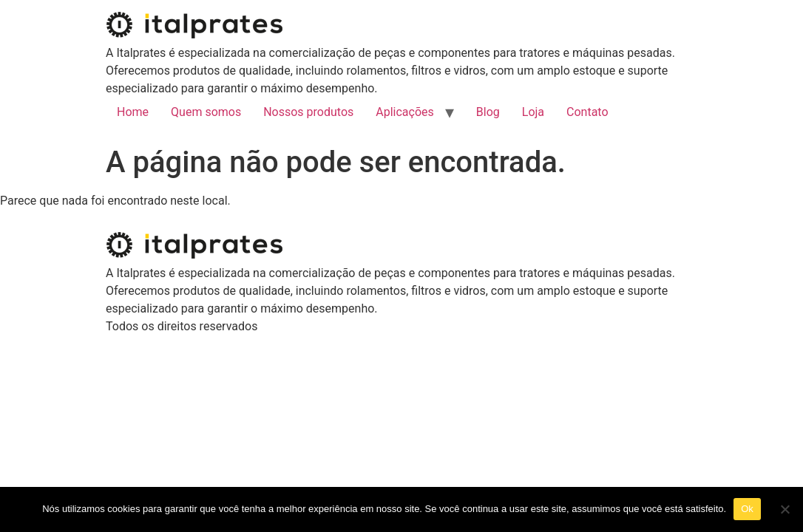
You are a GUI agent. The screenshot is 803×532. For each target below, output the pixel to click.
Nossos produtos (308, 112)
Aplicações (405, 112)
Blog (488, 112)
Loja (533, 112)
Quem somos (206, 112)
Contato (587, 112)
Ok (747, 509)
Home (133, 112)
